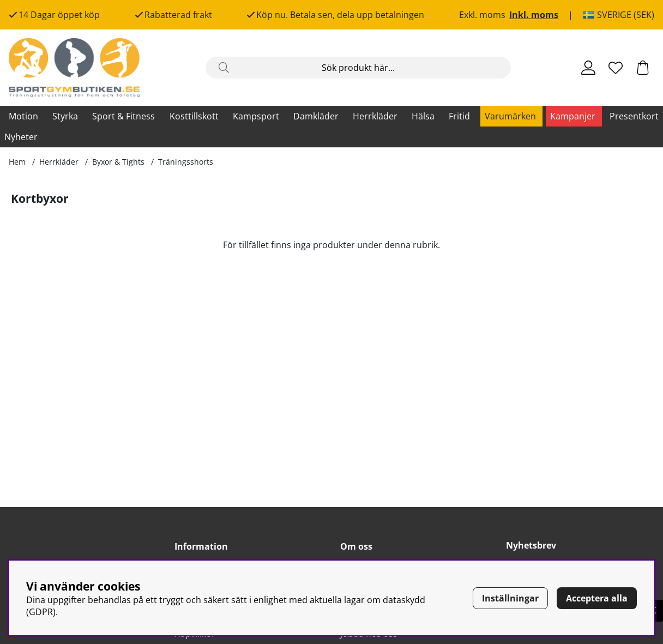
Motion (23, 116)
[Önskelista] (616, 68)
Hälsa (423, 116)
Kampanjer (573, 116)
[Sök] (358, 68)
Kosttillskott (194, 116)
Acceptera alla (597, 598)
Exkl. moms (482, 15)
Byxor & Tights (118, 162)
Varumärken (510, 116)
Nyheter (21, 137)
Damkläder (316, 116)
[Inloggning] (588, 68)
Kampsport (256, 116)
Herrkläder (375, 116)
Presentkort (634, 116)
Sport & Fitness (123, 116)
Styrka (65, 116)
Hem (17, 162)
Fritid (459, 116)
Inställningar (510, 598)
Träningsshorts (186, 162)
